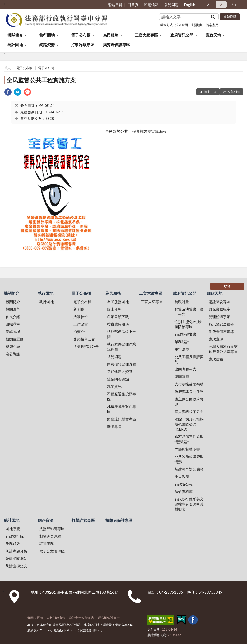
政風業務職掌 (220, 309)
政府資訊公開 (182, 35)
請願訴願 (182, 377)
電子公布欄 (81, 35)
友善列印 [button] (234, 92)
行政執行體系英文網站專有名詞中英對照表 (189, 504)
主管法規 (182, 349)
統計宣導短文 (16, 566)
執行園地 (47, 35)
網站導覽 (115, 5)
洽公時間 (182, 25)
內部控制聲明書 (187, 449)
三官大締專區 (146, 35)
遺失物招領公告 (86, 346)
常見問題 (171, 5)
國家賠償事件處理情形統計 (189, 439)
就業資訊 (114, 386)
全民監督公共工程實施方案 (41, 80)
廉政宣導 (216, 339)
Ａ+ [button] (234, 5)
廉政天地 (213, 35)
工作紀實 (81, 324)
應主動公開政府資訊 (189, 402)
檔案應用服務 (118, 324)
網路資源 (47, 45)
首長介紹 (13, 317)
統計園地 (15, 45)
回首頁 (133, 5)
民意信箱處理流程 (122, 364)
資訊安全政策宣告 (82, 618)
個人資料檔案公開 (189, 412)
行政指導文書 (185, 334)
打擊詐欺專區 (83, 45)
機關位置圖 (15, 339)
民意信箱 (151, 5)
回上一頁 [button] (210, 92)
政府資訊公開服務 (189, 392)
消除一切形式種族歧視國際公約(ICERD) (189, 424)
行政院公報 (184, 484)
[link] (8, 93)
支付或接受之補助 (189, 384)
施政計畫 (182, 302)
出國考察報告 (185, 369)
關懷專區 (114, 426)
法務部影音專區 (52, 529)
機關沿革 (13, 309)
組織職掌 (13, 324)
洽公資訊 (13, 354)
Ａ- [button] (209, 5)
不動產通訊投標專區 (122, 396)
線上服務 (114, 309)
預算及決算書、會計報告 (189, 312)
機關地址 (197, 25)
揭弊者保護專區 (117, 45)
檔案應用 (212, 25)
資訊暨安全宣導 (221, 324)
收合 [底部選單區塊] (227, 286)
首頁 (7, 68)
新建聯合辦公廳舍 (189, 469)
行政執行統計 (16, 536)
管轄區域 (13, 332)
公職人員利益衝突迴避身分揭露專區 (223, 349)
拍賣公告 (81, 332)
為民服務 (111, 35)
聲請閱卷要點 (118, 379)
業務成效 (13, 544)
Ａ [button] (221, 5)
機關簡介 (15, 35)
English (190, 5)
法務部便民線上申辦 (122, 334)
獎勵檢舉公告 (84, 339)
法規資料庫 (184, 491)
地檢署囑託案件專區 (122, 409)
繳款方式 (166, 25)
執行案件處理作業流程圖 (122, 347)
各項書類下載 (118, 317)
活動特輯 (81, 317)
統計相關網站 (16, 558)
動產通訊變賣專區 (122, 419)
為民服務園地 (118, 302)
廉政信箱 (216, 359)
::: (4, 4)
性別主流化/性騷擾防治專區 (188, 324)
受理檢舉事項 (220, 317)
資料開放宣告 (56, 618)
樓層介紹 (13, 346)
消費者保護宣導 (221, 332)
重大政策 (182, 477)
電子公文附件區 (52, 551)
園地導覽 (13, 529)
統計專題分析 (16, 551)
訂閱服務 (47, 544)
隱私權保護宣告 (109, 618)
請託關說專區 (220, 302)
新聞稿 (79, 309)
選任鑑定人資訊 (120, 372)
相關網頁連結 (50, 536)
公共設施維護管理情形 (189, 459)
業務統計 (182, 342)
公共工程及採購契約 (189, 359)
